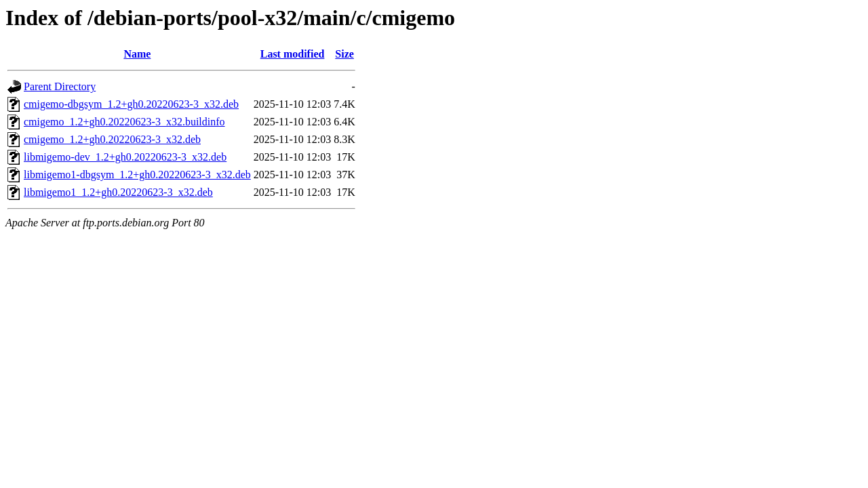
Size (344, 54)
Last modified (293, 54)
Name (137, 54)
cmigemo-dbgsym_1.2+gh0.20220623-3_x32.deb (131, 104)
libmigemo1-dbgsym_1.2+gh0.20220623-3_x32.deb (137, 175)
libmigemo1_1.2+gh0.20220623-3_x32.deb (118, 192)
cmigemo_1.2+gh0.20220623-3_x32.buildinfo (124, 122)
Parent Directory (60, 86)
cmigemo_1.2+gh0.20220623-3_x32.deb (112, 139)
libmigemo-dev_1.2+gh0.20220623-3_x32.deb (125, 157)
